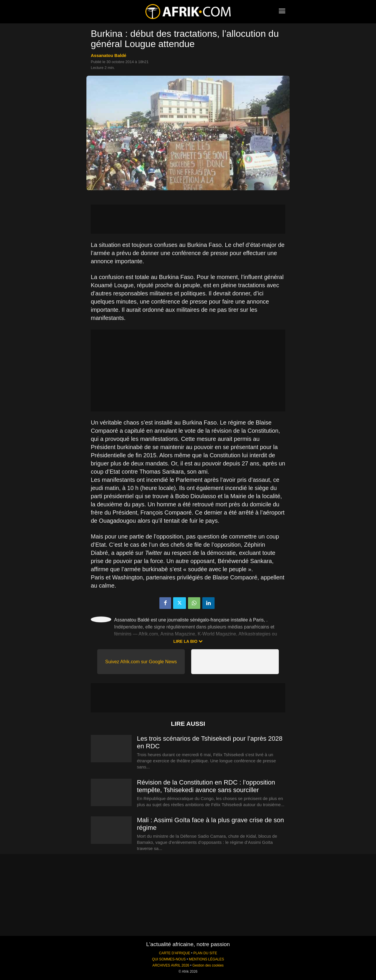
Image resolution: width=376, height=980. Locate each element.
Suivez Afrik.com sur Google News (141, 662)
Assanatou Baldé (109, 55)
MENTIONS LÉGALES (206, 959)
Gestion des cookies (208, 965)
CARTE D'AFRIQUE (174, 953)
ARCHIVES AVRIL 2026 (171, 965)
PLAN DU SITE (205, 953)
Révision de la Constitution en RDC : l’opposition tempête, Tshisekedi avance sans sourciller (206, 786)
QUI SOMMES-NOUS (169, 959)
